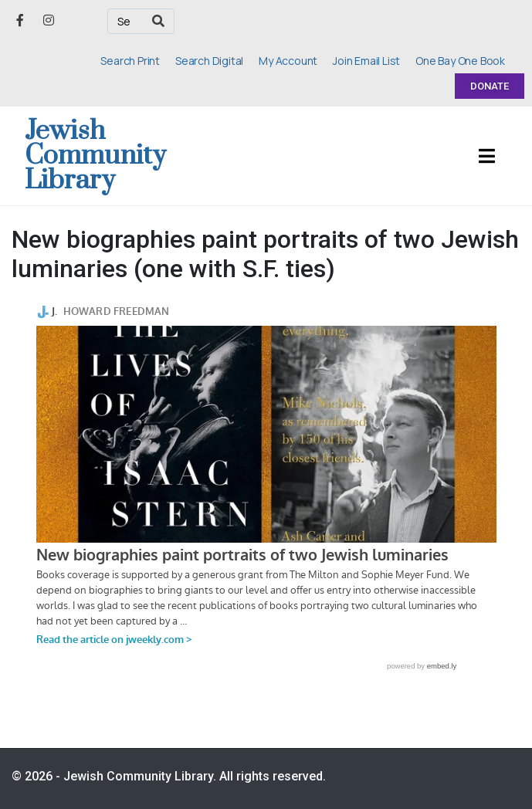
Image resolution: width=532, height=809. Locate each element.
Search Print (130, 61)
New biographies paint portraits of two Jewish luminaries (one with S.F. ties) (265, 254)
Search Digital (209, 61)
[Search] (158, 21)
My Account (288, 61)
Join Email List (366, 61)
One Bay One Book (460, 61)
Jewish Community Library (95, 156)
